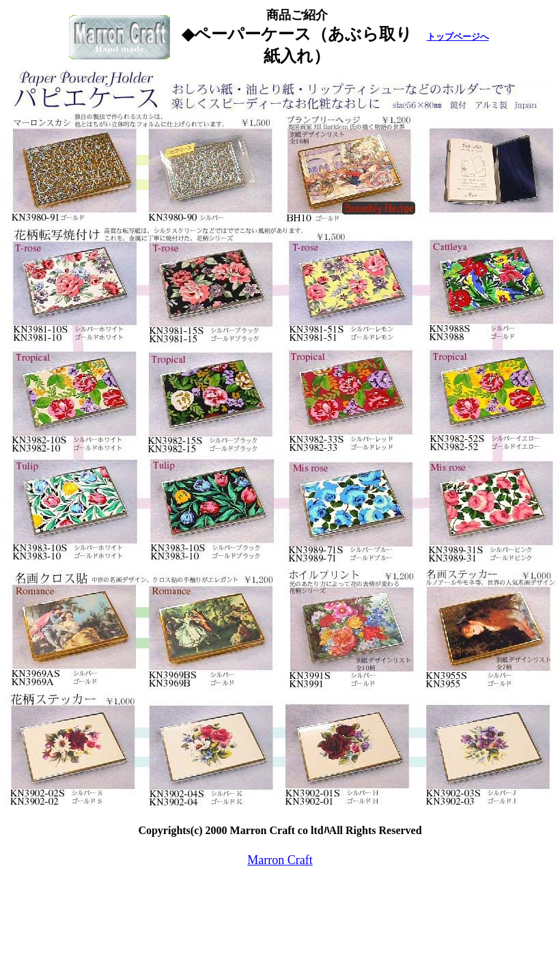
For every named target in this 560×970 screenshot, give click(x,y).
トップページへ (458, 37)
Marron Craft (280, 860)
